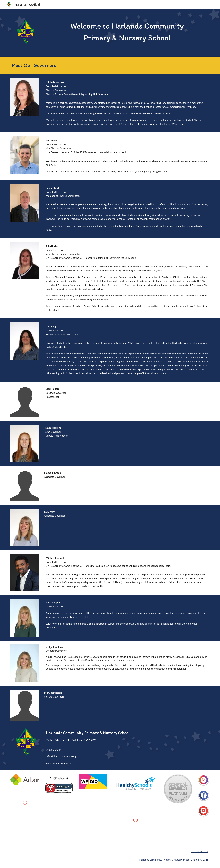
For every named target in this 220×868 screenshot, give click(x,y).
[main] (127, 32)
